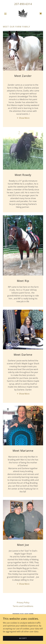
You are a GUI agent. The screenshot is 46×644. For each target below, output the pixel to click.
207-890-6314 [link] (23, 4)
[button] (6, 14)
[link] (23, 14)
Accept (23, 640)
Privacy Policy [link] (23, 603)
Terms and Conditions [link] (23, 606)
